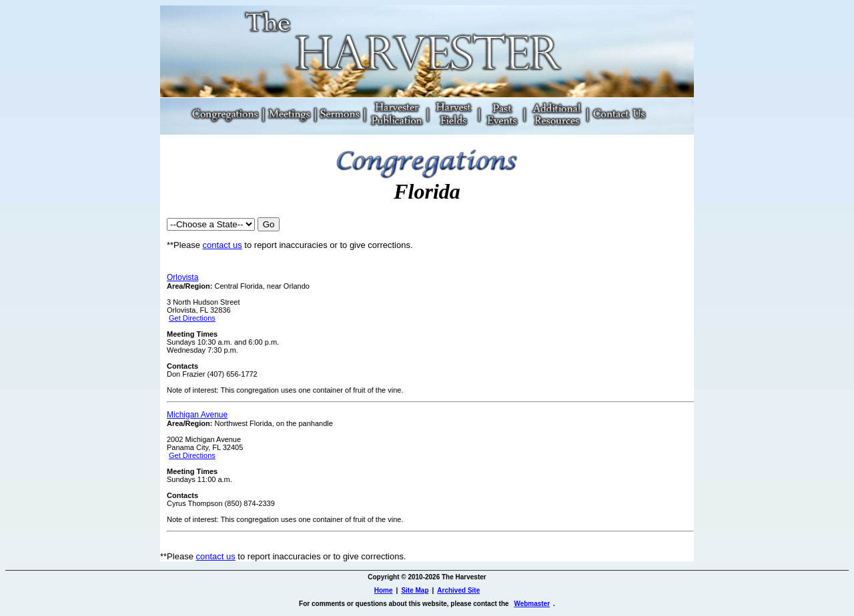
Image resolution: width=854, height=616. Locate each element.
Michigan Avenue (197, 415)
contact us (222, 245)
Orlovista (182, 277)
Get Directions (192, 318)
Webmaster (532, 604)
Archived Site (458, 590)
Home (384, 590)
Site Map (415, 590)
